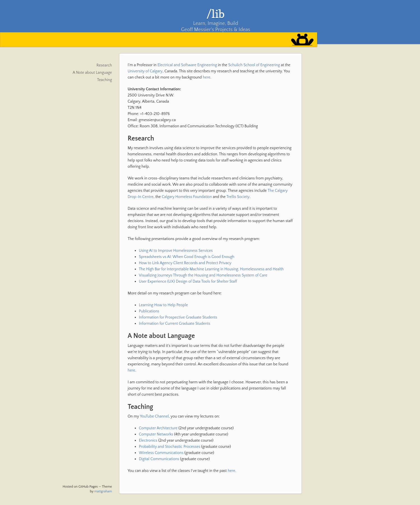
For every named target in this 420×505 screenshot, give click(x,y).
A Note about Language (92, 73)
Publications (149, 311)
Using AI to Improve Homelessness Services (176, 251)
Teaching (105, 80)
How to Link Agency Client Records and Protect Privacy (185, 263)
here (207, 77)
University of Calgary (145, 71)
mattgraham (103, 491)
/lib (216, 14)
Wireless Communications (161, 453)
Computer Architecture (158, 428)
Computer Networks (156, 434)
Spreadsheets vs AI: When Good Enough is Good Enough (187, 257)
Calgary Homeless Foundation (187, 197)
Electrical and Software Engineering (187, 65)
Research (104, 65)
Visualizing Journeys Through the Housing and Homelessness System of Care (203, 275)
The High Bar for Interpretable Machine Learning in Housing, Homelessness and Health (211, 269)
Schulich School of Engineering (254, 65)
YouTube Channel (154, 416)
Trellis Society (238, 197)
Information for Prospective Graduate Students (178, 317)
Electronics (148, 441)
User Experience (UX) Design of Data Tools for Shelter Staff (188, 282)
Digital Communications (159, 459)
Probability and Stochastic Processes (170, 447)
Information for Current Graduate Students (175, 324)
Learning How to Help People (163, 305)
